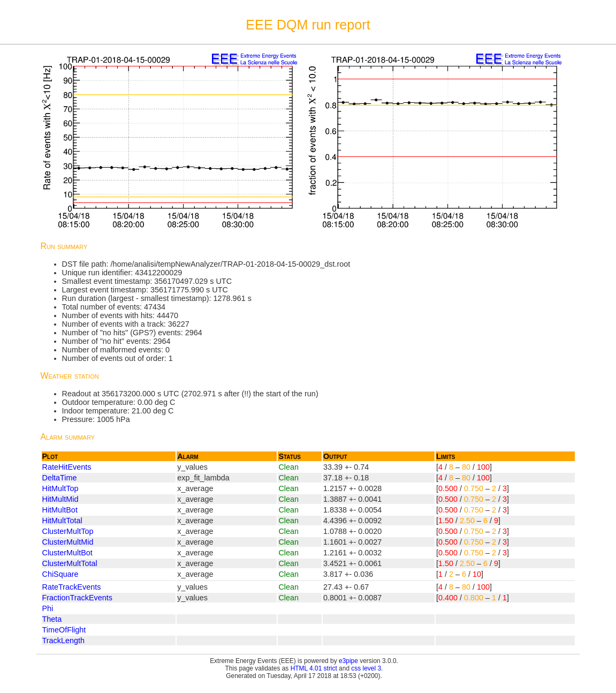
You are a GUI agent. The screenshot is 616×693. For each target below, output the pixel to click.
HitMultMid (60, 499)
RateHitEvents (67, 467)
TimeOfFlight (64, 630)
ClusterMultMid (68, 542)
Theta (52, 619)
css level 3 (366, 668)
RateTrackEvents (72, 587)
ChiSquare (60, 574)
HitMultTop (60, 488)
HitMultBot (60, 510)
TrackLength (63, 641)
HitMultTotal (62, 521)
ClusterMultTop (68, 531)
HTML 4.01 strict (314, 668)
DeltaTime (60, 478)
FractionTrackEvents (77, 598)
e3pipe (348, 661)
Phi (48, 608)
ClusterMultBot (67, 553)
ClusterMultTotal (70, 563)
